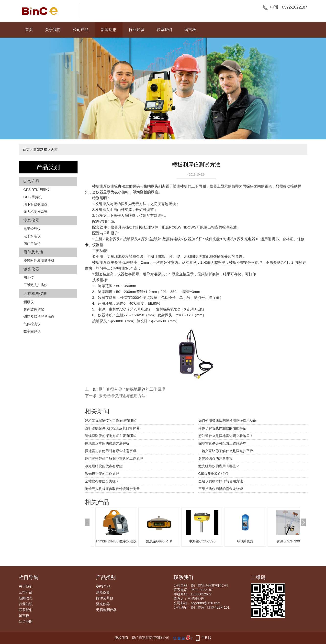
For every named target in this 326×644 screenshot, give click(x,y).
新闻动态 (109, 30)
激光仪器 (31, 269)
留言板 (190, 30)
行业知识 (136, 30)
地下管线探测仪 (35, 204)
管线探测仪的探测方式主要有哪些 (111, 436)
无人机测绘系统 (35, 212)
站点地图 (26, 622)
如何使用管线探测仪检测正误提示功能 (227, 421)
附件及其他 (33, 252)
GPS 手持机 (33, 197)
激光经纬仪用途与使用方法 (122, 396)
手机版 (206, 638)
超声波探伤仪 (34, 309)
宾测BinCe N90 (288, 541)
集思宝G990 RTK (159, 541)
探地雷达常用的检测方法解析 (107, 443)
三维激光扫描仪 (35, 285)
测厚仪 (29, 302)
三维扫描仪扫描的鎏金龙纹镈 (221, 489)
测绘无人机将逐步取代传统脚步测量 (112, 489)
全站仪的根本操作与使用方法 (221, 481)
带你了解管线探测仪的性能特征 (222, 428)
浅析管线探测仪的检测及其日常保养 (112, 428)
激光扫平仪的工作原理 (102, 474)
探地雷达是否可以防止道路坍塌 (222, 443)
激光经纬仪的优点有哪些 (104, 466)
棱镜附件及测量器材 (39, 260)
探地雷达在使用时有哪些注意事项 (111, 451)
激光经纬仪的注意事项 (215, 458)
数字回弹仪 (32, 331)
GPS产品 (32, 181)
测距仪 (29, 278)
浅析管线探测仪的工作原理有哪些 (111, 421)
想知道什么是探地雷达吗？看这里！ (226, 436)
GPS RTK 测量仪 (37, 190)
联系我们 (164, 30)
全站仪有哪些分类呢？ (102, 481)
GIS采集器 (245, 541)
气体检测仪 (32, 324)
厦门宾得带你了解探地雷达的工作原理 (132, 389)
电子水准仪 (32, 236)
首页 (29, 30)
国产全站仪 (32, 243)
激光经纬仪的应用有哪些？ (219, 466)
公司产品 (81, 30)
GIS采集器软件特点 (213, 474)
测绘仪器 (31, 220)
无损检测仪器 (35, 294)
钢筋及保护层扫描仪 (39, 317)
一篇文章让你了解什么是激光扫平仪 (226, 451)
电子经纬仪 (32, 229)
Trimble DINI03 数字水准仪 (116, 541)
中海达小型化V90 (202, 541)
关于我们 (53, 30)
